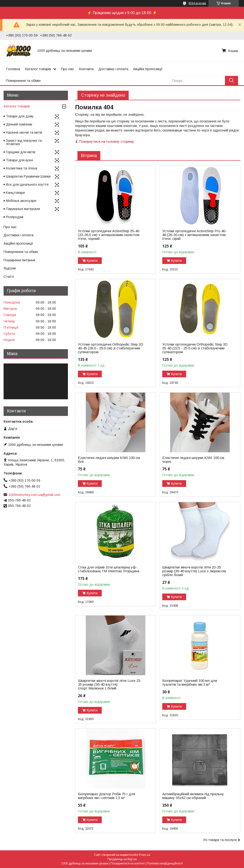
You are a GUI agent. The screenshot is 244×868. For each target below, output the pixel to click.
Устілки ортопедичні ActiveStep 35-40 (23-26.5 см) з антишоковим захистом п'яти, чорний (109, 235)
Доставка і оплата (113, 69)
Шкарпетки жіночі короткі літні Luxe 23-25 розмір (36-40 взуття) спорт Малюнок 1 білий (110, 684)
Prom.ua (145, 855)
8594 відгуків (197, 3)
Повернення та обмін (23, 81)
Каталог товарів (38, 69)
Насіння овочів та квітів (24, 132)
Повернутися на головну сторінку (107, 141)
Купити (92, 261)
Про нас (68, 69)
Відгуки (10, 268)
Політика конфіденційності (165, 863)
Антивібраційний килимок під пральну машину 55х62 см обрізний (193, 796)
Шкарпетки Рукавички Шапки (28, 176)
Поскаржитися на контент (128, 863)
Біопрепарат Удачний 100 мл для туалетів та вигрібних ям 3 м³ (190, 683)
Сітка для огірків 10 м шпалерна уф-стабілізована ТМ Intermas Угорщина (109, 569)
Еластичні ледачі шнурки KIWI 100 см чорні (193, 460)
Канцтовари (15, 193)
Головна (13, 69)
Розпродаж (15, 217)
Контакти (86, 69)
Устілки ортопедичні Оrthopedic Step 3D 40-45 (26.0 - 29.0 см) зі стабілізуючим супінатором (111, 348)
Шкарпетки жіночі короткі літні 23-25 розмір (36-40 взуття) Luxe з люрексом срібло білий (194, 571)
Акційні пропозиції (148, 69)
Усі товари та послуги (220, 840)
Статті (9, 276)
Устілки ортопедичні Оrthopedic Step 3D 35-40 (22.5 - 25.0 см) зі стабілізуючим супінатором (195, 348)
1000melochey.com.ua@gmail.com (34, 495)
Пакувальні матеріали (23, 209)
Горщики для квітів (21, 152)
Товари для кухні (19, 160)
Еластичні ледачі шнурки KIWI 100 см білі (109, 460)
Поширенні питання (19, 260)
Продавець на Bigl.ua (122, 859)
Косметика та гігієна (22, 168)
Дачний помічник (19, 124)
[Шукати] (231, 81)
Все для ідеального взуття (27, 184)
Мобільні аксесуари (21, 201)
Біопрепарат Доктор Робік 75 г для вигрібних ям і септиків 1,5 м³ (107, 796)
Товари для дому (20, 116)
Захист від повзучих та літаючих (24, 142)
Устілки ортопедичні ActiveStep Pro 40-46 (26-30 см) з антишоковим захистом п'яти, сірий (194, 235)
